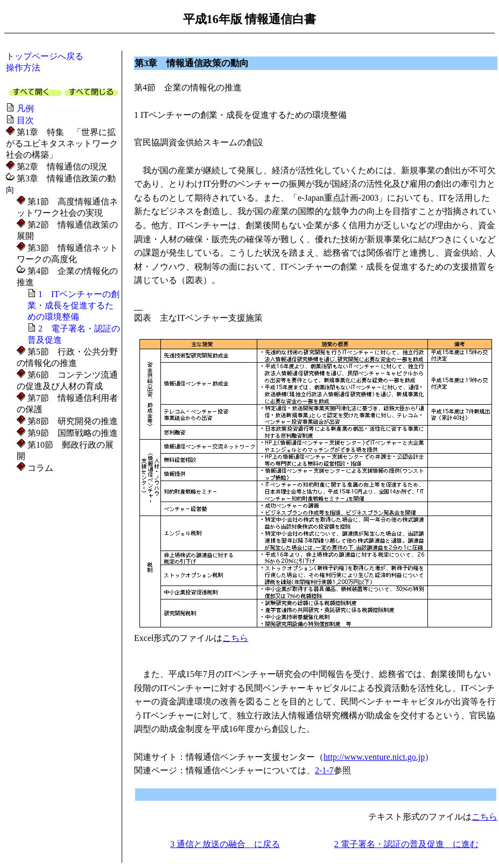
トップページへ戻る (45, 56)
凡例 (25, 108)
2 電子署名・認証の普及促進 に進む (406, 844)
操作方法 (23, 68)
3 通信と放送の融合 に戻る (225, 844)
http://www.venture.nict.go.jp (374, 757)
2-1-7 (324, 770)
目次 (25, 120)
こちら (235, 638)
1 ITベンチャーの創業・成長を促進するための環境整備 (73, 305)
